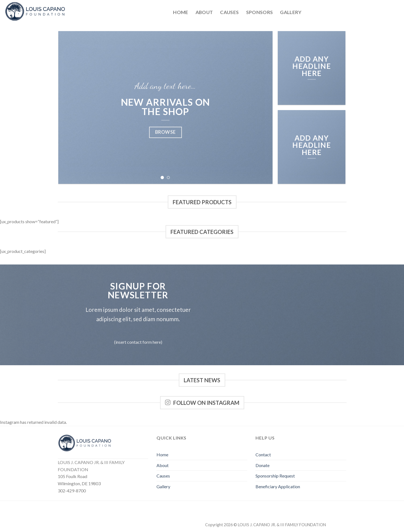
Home (181, 12)
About (204, 12)
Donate (263, 465)
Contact (263, 455)
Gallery (291, 12)
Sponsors (260, 12)
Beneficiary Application (278, 486)
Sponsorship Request (275, 476)
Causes (229, 12)
